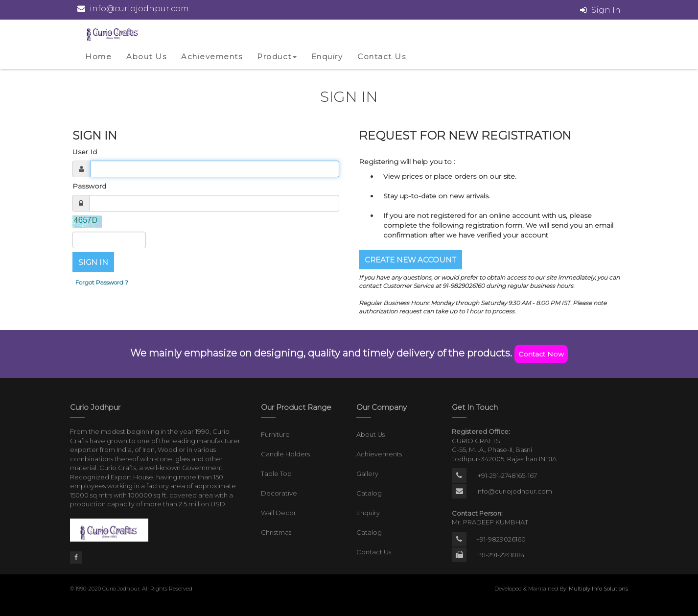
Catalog (369, 493)
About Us (146, 57)
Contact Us (382, 57)
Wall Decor (279, 513)
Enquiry (327, 57)
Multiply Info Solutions (598, 589)
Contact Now (541, 354)
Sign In (606, 10)
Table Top (276, 474)
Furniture (275, 434)
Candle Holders (285, 454)
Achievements (212, 57)
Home (98, 57)
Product (277, 57)
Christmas (276, 532)
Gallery (367, 474)
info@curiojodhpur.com (514, 491)
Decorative (279, 493)
